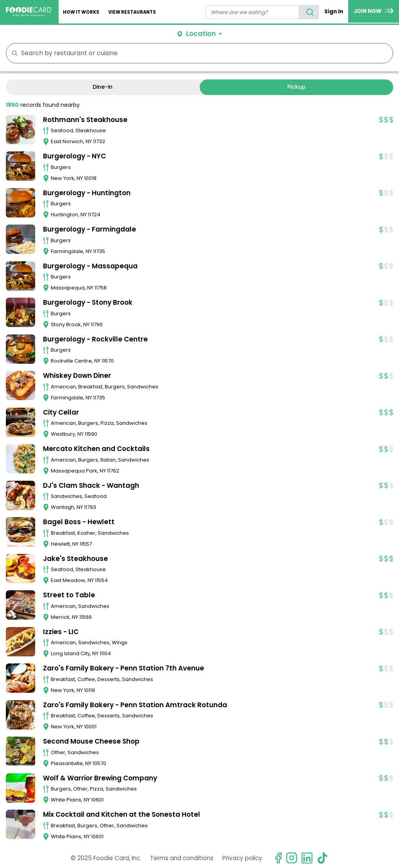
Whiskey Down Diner (77, 376)
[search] (309, 12)
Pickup (296, 87)
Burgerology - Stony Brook (88, 302)
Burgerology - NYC (74, 156)
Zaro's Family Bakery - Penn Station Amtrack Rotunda (135, 705)
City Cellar (61, 412)
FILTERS (385, 53)
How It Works (81, 12)
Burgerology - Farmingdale (89, 229)
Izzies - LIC (61, 632)
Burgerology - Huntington (87, 193)
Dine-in (103, 87)
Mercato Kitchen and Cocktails (96, 449)
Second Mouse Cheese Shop (91, 741)
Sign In (334, 12)
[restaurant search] (252, 12)
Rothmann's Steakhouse (85, 120)
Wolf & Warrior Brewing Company (100, 778)
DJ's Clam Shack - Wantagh (91, 485)
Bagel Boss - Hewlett (79, 522)
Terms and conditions (182, 858)
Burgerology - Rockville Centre (95, 339)
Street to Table (69, 595)
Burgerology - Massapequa (90, 266)
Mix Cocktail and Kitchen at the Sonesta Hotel (122, 814)
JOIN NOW (373, 11)
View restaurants (132, 12)
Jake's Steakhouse (75, 559)
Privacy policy (242, 858)
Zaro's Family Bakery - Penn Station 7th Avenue (123, 668)
